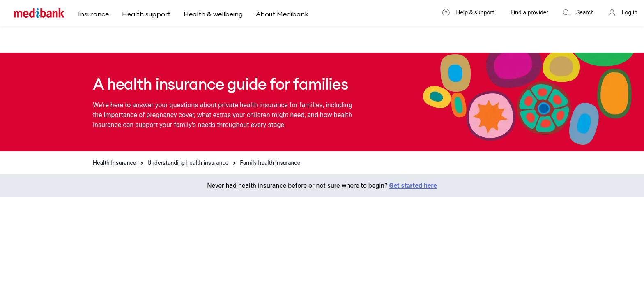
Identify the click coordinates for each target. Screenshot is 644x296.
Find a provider (529, 12)
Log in (630, 12)
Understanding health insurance (188, 163)
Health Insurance (114, 163)
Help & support (475, 12)
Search (585, 12)
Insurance (93, 14)
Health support (146, 14)
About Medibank (282, 14)
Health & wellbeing (213, 14)
